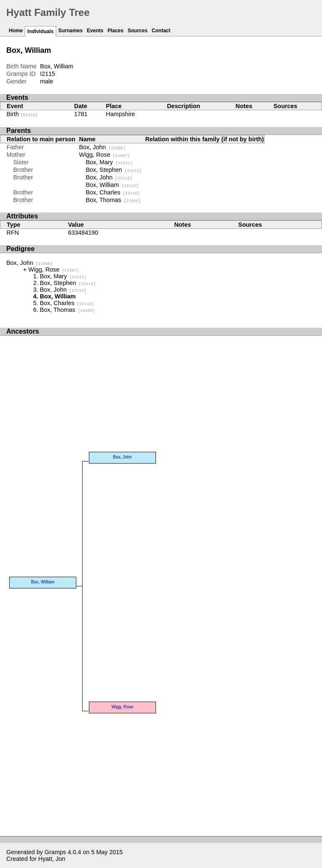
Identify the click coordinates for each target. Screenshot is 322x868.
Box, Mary (109, 162)
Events (95, 31)
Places (115, 31)
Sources (137, 31)
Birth (22, 114)
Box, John (103, 147)
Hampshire (121, 114)
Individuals (40, 31)
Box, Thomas (113, 200)
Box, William (112, 185)
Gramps (55, 852)
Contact (161, 31)
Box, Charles (113, 192)
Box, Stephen (114, 170)
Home (16, 31)
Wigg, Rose (105, 155)
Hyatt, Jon (52, 859)
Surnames (70, 31)
